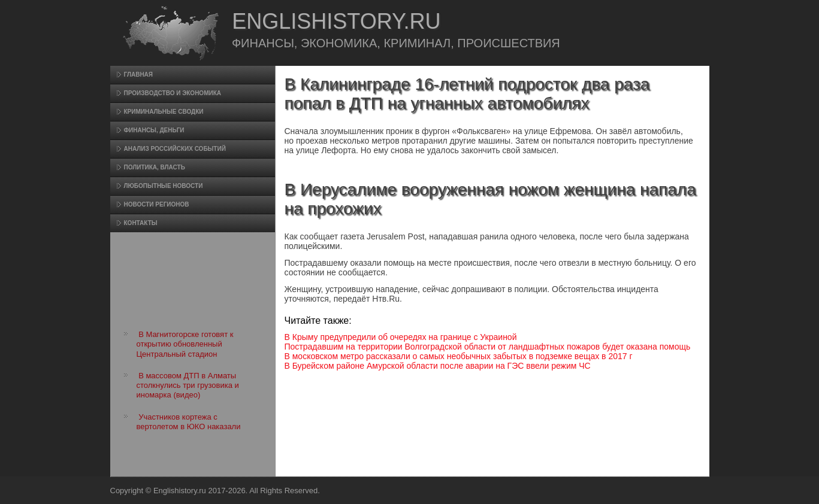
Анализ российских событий (175, 149)
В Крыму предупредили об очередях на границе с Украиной (401, 337)
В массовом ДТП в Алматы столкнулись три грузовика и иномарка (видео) (188, 385)
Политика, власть (155, 167)
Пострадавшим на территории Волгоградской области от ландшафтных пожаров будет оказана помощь (488, 347)
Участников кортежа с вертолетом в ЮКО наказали (189, 422)
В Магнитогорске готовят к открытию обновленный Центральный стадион (185, 344)
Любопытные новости (164, 186)
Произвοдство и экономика (173, 93)
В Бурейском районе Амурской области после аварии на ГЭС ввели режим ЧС (438, 366)
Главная (139, 75)
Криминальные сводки (164, 112)
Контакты (141, 223)
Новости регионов (157, 204)
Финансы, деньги (154, 130)
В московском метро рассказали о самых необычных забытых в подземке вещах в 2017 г (459, 356)
